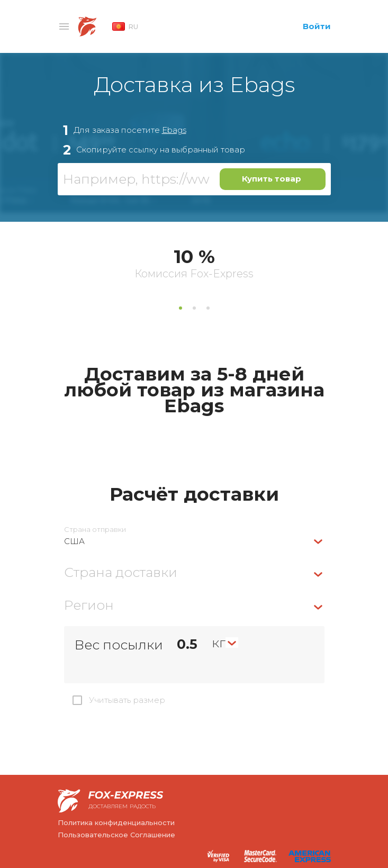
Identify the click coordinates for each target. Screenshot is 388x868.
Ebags (174, 130)
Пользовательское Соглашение (116, 835)
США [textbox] (74, 541)
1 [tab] (181, 308)
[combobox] (194, 541)
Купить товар (272, 179)
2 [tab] (194, 308)
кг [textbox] (219, 643)
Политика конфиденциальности (116, 822)
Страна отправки (95, 530)
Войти (317, 26)
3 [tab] (208, 308)
